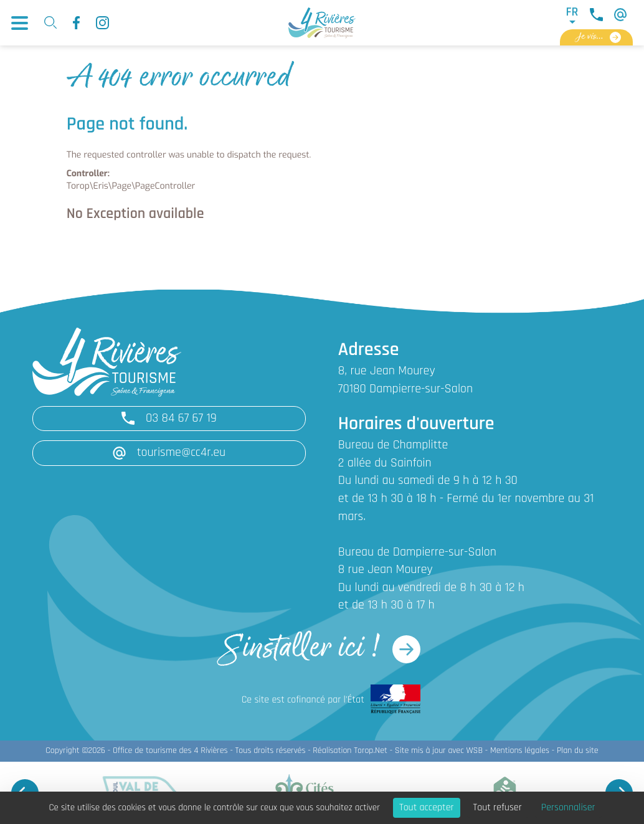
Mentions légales (520, 751)
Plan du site (578, 751)
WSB (474, 751)
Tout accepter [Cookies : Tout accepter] (427, 808)
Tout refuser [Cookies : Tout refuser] (498, 808)
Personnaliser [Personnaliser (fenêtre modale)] (568, 808)
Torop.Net (371, 751)
